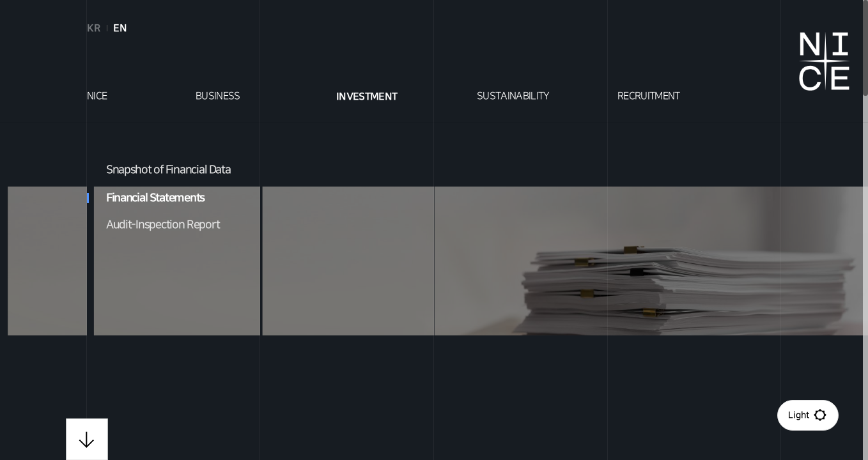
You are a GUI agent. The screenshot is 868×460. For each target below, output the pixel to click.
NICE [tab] (97, 96)
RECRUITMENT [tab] (649, 96)
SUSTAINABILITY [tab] (513, 96)
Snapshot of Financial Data (168, 170)
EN (120, 28)
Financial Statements (146, 198)
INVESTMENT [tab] (367, 96)
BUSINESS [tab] (218, 96)
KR (94, 28)
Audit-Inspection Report (163, 225)
